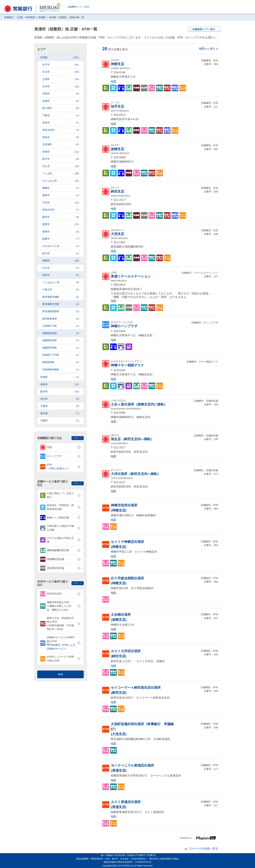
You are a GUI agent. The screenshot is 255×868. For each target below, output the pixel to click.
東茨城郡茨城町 (62, 297)
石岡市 (62, 94)
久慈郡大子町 (62, 326)
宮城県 (60, 377)
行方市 (62, 268)
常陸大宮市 (62, 210)
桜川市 (62, 253)
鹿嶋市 (62, 188)
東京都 (60, 413)
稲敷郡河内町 (62, 348)
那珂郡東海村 (62, 319)
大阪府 (60, 421)
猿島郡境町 (62, 362)
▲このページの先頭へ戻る (201, 849)
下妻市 (62, 116)
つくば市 (62, 173)
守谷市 (62, 203)
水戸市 (62, 65)
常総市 (62, 123)
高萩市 (62, 137)
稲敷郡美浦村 (62, 333)
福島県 (60, 384)
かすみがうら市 (62, 246)
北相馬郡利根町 (62, 370)
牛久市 (62, 166)
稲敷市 (62, 239)
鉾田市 (62, 275)
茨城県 (60, 58)
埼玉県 (60, 399)
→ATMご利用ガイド (58, 468)
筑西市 (62, 224)
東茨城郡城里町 (62, 311)
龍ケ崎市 (62, 108)
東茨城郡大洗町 (62, 304)
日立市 (62, 72)
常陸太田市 (62, 130)
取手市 (62, 159)
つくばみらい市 (62, 282)
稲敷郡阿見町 (62, 340)
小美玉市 (62, 290)
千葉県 (60, 406)
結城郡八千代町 (62, 355)
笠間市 (62, 152)
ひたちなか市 (62, 181)
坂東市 (62, 232)
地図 (113, 81)
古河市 (62, 87)
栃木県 (60, 392)
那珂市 (62, 217)
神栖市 (62, 261)
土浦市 (62, 79)
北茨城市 (62, 144)
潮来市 (62, 195)
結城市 (62, 101)
